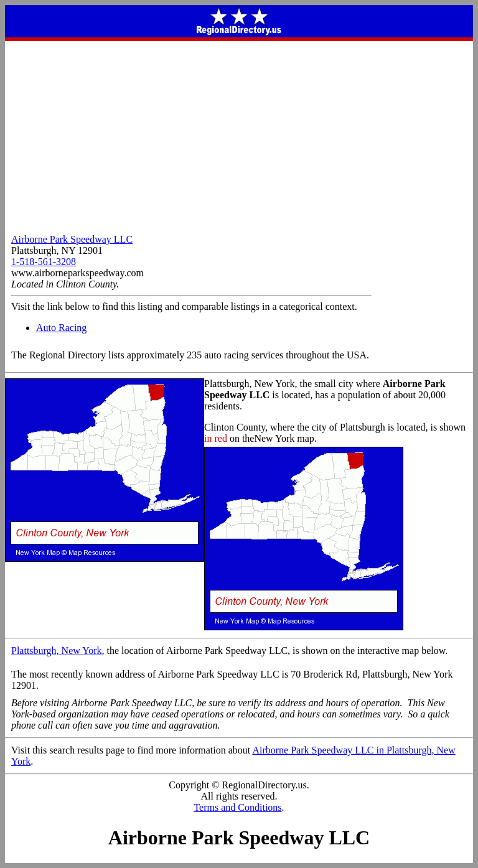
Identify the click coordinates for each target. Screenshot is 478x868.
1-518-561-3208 (44, 262)
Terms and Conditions (237, 807)
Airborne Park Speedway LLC (72, 239)
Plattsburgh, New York (57, 651)
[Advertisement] (239, 134)
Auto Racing (61, 328)
